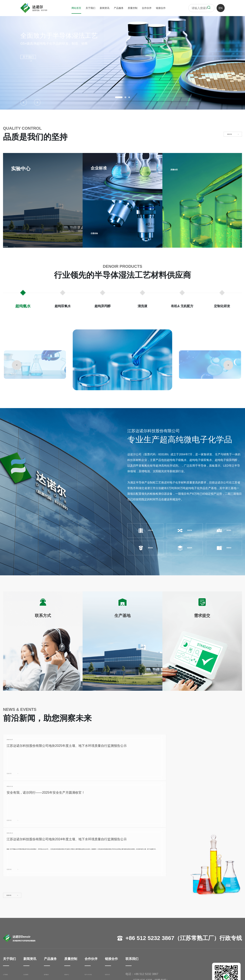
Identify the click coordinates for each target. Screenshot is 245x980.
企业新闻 (31, 922)
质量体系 (179, 169)
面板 (90, 934)
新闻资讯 (105, 8)
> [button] (228, 365)
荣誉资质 (224, 548)
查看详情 (21, 788)
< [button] (17, 365)
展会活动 (31, 934)
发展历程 (185, 531)
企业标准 (75, 928)
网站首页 (76, 8)
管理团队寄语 (11, 934)
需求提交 (115, 934)
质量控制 (133, 8)
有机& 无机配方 (54, 946)
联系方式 (115, 922)
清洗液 (49, 940)
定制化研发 (52, 952)
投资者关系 (32, 940)
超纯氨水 (50, 922)
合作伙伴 (147, 8)
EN (221, 8)
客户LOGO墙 (96, 922)
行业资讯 (31, 928)
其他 (90, 940)
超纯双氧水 (52, 928)
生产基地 (115, 928)
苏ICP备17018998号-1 (124, 972)
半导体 (92, 928)
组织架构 (9, 940)
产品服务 (119, 8)
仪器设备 (99, 233)
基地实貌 (145, 548)
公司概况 (9, 922)
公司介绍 (145, 531)
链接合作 (161, 8)
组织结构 (185, 548)
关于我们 (90, 8)
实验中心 (75, 922)
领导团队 (224, 531)
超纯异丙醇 (52, 934)
